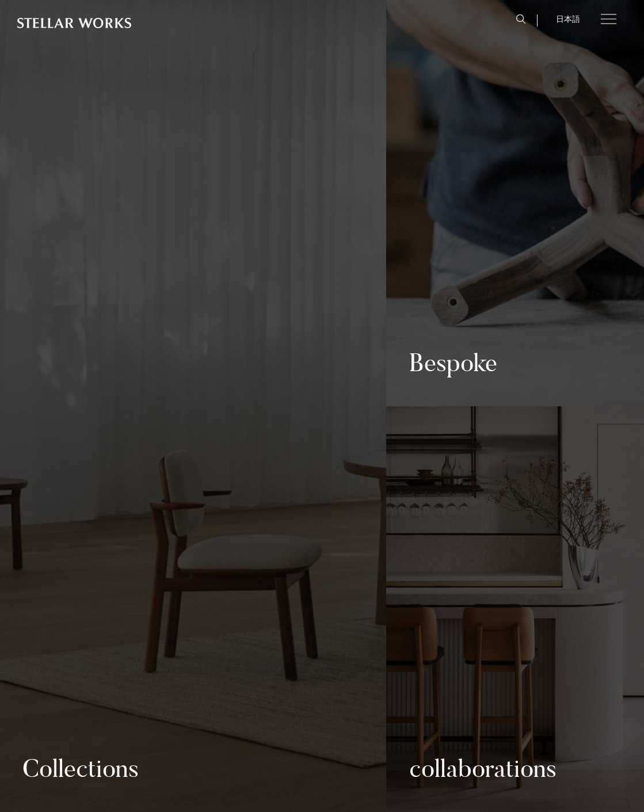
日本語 (568, 19)
